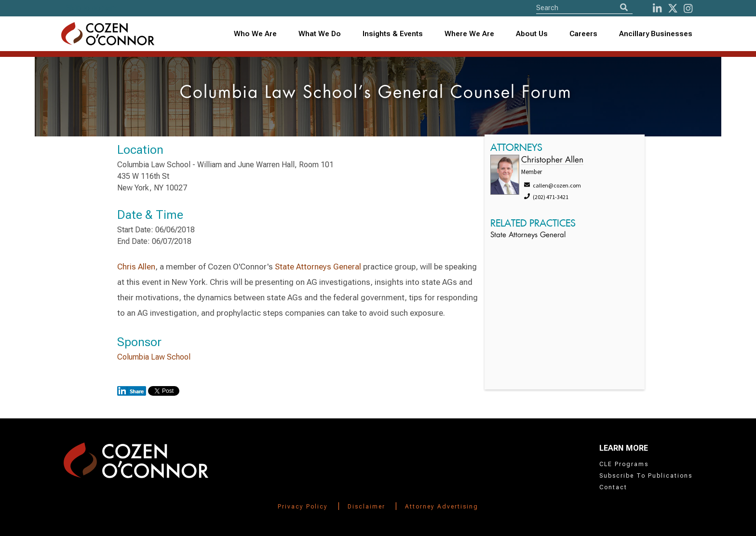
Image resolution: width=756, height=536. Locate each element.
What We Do (320, 34)
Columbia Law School (154, 357)
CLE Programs (624, 464)
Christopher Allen (552, 160)
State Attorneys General (318, 267)
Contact (613, 487)
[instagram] (688, 8)
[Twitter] (673, 8)
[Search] (624, 7)
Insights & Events (393, 34)
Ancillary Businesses (656, 34)
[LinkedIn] (657, 8)
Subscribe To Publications (646, 476)
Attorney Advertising (442, 507)
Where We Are (469, 34)
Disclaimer (366, 507)
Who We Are (255, 34)
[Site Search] (584, 7)
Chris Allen (136, 267)
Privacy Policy (303, 507)
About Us (532, 34)
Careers (583, 34)
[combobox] (393, 34)
